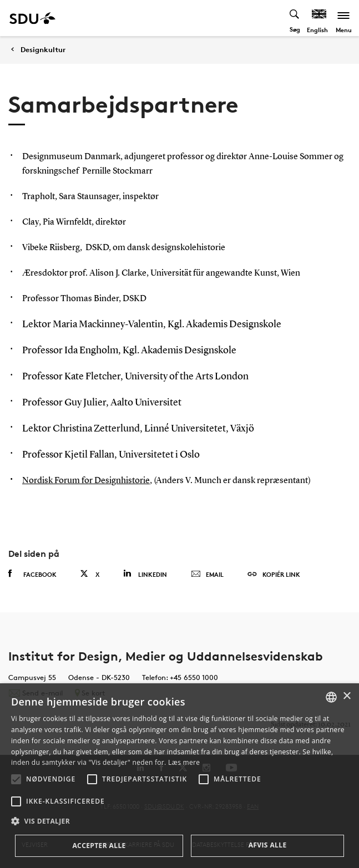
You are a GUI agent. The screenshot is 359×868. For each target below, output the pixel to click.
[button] (16, 779)
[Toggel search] (295, 18)
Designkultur (43, 50)
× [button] (347, 696)
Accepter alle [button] (99, 846)
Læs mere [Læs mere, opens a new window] (184, 762)
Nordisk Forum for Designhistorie (86, 481)
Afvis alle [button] (268, 845)
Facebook (32, 574)
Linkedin (145, 574)
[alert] (179, 776)
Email (207, 575)
